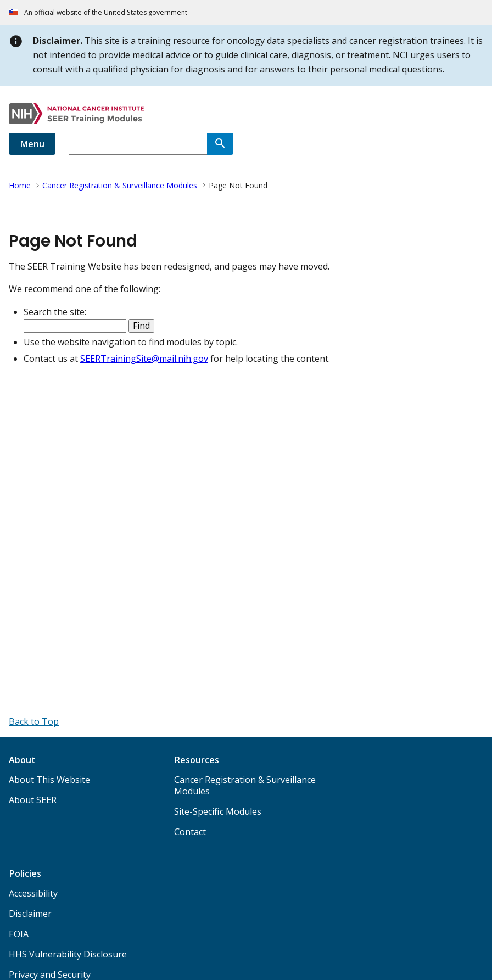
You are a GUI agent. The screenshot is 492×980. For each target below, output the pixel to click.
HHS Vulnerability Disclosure (68, 954)
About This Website (49, 780)
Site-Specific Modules (218, 811)
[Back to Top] (34, 721)
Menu (32, 144)
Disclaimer (30, 914)
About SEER (33, 800)
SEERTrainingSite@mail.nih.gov (144, 359)
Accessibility (33, 893)
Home (20, 185)
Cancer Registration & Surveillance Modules (120, 185)
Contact (190, 832)
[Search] (220, 144)
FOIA (19, 934)
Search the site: (55, 312)
